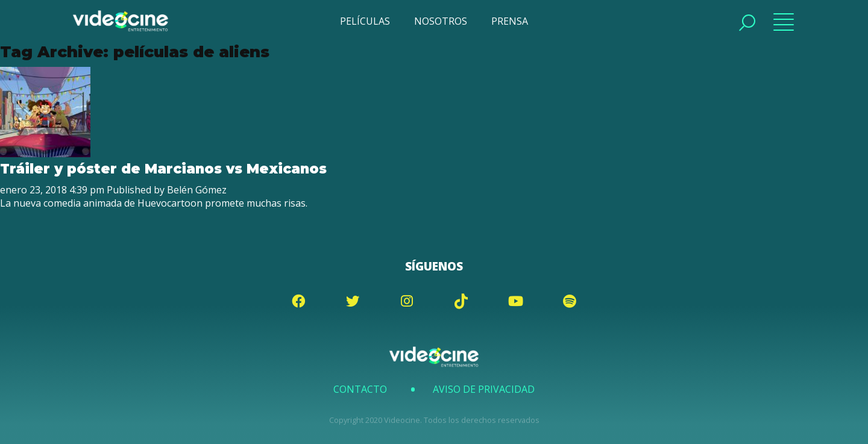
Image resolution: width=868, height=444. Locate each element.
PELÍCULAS (365, 21)
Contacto (360, 389)
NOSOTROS (441, 21)
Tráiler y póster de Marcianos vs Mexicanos (163, 169)
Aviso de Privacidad (484, 389)
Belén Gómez (197, 190)
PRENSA (510, 21)
